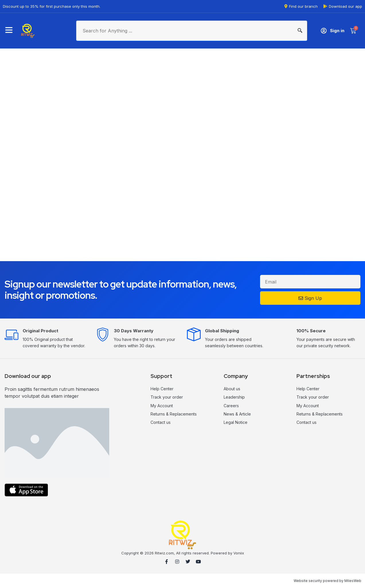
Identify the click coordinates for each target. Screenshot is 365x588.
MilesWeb (353, 581)
